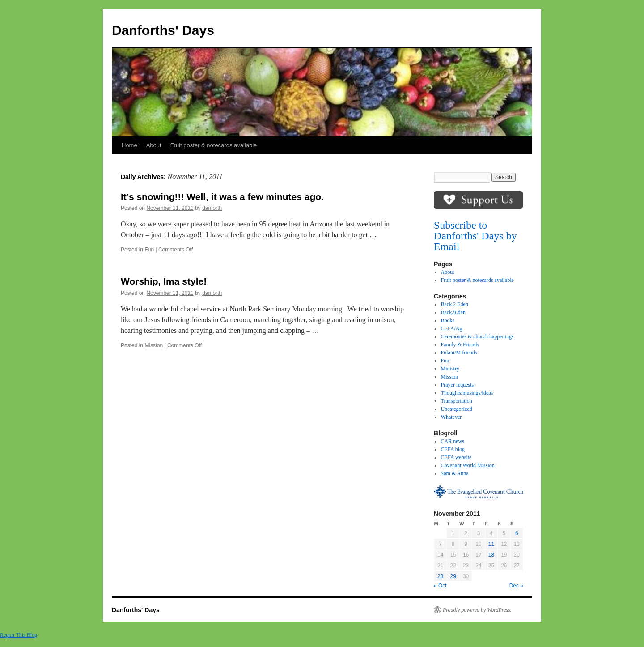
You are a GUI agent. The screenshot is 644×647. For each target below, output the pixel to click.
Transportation (457, 401)
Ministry (450, 369)
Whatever (451, 417)
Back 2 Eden (455, 304)
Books (448, 320)
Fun (149, 250)
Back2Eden (453, 312)
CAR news (453, 441)
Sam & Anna (455, 473)
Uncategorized (457, 409)
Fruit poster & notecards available (214, 145)
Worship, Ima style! (164, 281)
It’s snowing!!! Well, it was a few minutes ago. (222, 197)
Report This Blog (19, 635)
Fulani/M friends (459, 353)
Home (129, 145)
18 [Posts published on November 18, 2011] (491, 555)
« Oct (440, 586)
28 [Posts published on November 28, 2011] (440, 576)
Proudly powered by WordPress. (477, 610)
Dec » (516, 586)
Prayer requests (458, 385)
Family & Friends (460, 345)
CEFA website (456, 457)
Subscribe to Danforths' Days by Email (475, 236)
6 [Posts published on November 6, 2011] (517, 533)
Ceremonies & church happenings (477, 336)
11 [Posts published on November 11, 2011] (491, 544)
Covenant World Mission (468, 465)
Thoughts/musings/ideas (467, 393)
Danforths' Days (163, 30)
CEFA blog (453, 449)
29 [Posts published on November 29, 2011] (453, 576)
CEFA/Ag (452, 328)
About (154, 145)
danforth (212, 208)
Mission (154, 345)
